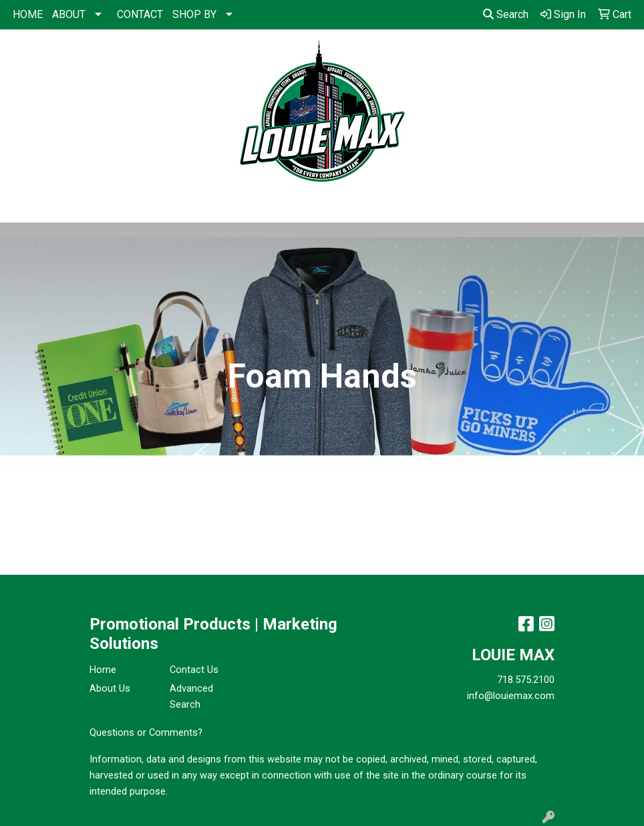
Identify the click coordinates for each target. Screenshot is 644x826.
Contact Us (194, 670)
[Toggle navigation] (21, 208)
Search (506, 14)
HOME (28, 14)
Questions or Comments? (146, 732)
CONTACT (140, 14)
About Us (110, 688)
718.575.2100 (526, 680)
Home (103, 670)
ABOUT (69, 14)
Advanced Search (191, 696)
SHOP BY (194, 14)
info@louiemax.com (511, 696)
